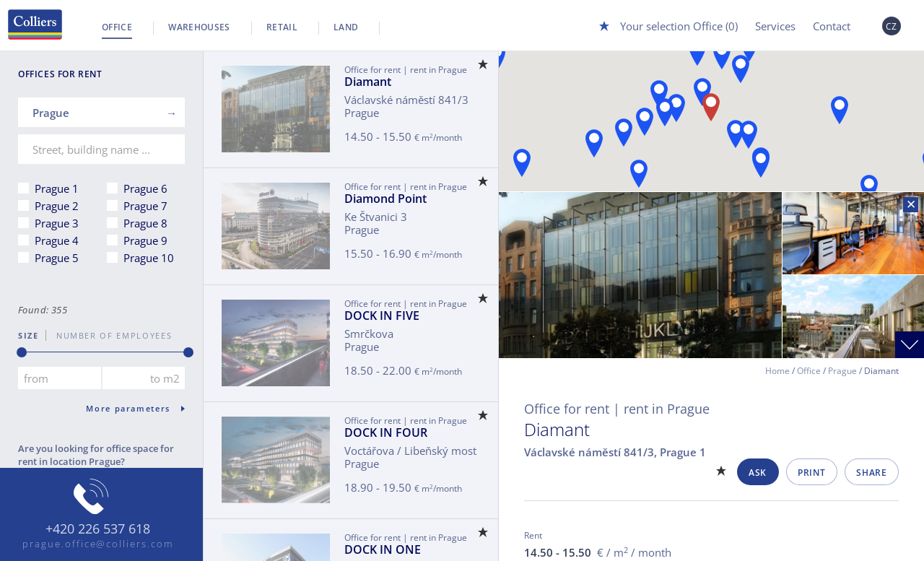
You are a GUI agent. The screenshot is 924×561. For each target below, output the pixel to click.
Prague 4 (57, 240)
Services (775, 26)
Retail (282, 27)
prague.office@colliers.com (98, 544)
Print (811, 473)
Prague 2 (57, 206)
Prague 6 (145, 188)
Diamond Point (385, 199)
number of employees (109, 335)
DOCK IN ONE (383, 549)
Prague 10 (149, 258)
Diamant (368, 82)
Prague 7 (145, 206)
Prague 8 (145, 223)
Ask (758, 473)
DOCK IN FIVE (382, 316)
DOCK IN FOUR (386, 432)
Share (871, 473)
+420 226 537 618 (98, 529)
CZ (892, 26)
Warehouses (199, 27)
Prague (842, 371)
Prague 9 (145, 240)
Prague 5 (57, 258)
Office (117, 27)
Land (346, 27)
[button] (522, 163)
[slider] (22, 352)
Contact (832, 26)
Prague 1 (57, 188)
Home (777, 371)
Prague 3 (57, 223)
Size (29, 335)
